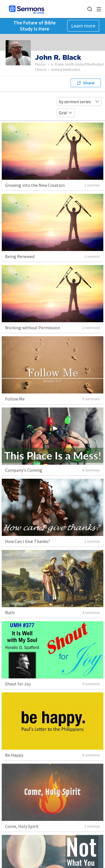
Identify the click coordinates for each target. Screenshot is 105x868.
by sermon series (79, 102)
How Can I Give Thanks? (28, 541)
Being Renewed (20, 256)
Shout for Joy (18, 684)
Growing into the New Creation (35, 185)
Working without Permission (33, 328)
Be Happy (14, 755)
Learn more (83, 26)
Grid (66, 113)
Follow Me (15, 399)
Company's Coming (24, 470)
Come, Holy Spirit (22, 826)
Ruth (10, 613)
